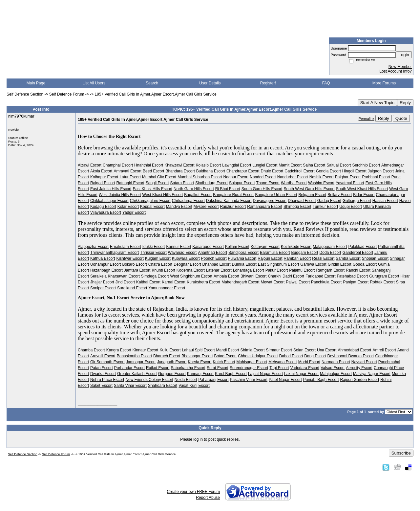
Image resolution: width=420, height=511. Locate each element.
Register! (268, 83)
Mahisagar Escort (252, 362)
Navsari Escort (364, 362)
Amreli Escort (384, 350)
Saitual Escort (339, 165)
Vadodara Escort (305, 368)
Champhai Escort (118, 165)
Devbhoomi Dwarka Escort (350, 356)
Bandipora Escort (243, 253)
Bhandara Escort (180, 171)
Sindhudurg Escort (211, 183)
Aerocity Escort (359, 368)
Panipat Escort (356, 282)
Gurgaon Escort (172, 374)
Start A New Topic (377, 103)
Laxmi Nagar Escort (301, 374)
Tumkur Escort (325, 207)
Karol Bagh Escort (231, 374)
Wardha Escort (294, 183)
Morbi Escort (309, 362)
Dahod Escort (291, 356)
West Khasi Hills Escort (163, 195)
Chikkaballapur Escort (109, 201)
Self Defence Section (25, 94)
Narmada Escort (336, 362)
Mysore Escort (206, 207)
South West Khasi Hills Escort (362, 189)
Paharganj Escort (214, 380)
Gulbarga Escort (357, 201)
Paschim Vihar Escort (249, 380)
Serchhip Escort (366, 165)
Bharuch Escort (167, 356)
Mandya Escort (179, 207)
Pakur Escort (277, 270)
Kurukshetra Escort (203, 282)
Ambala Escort (226, 276)
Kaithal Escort (148, 282)
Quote (401, 118)
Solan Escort (304, 350)
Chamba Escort (91, 350)
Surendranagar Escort (249, 368)
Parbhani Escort (376, 177)
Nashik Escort (322, 177)
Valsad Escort (333, 368)
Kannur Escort (178, 247)
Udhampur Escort (105, 264)
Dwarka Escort (103, 374)
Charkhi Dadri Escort (286, 276)
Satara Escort (182, 183)
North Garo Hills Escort (194, 189)
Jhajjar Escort (102, 282)
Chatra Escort (160, 264)
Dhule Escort (272, 171)
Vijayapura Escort (106, 212)
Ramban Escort (297, 258)
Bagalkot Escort (198, 195)
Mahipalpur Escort (336, 374)
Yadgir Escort (134, 212)
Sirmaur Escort (279, 350)
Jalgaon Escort (381, 171)
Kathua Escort (103, 258)
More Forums (384, 83)
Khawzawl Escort (179, 165)
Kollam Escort (237, 247)
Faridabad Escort (320, 276)
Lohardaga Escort (249, 270)
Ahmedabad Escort (354, 350)
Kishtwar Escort (130, 258)
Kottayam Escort (265, 247)
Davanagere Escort (270, 201)
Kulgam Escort (158, 258)
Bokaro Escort (134, 264)
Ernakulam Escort (126, 247)
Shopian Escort (375, 258)
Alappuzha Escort (93, 247)
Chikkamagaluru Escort (150, 201)
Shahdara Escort (163, 386)
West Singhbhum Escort (191, 276)
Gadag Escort (329, 201)
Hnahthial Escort (149, 165)
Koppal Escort (152, 207)
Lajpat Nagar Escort (265, 374)
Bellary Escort (340, 195)
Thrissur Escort (153, 253)
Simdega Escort (155, 276)
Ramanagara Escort (265, 207)
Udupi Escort (351, 207)
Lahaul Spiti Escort (198, 350)
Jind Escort (125, 282)
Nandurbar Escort (293, 177)
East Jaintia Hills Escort (111, 189)
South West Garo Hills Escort (309, 189)
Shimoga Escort (297, 207)
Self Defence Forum (67, 94)
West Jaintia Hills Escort (120, 195)
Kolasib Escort (209, 165)
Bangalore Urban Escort (276, 195)
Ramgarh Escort (330, 270)
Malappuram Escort (330, 247)
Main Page (36, 83)
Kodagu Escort (103, 207)
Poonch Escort (214, 258)
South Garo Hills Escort (262, 189)
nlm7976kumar (21, 116)
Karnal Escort (174, 282)
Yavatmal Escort (350, 183)
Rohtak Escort (382, 282)
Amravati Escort (127, 171)
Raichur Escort (233, 207)
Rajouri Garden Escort (360, 380)
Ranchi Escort (358, 270)
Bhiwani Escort (253, 276)
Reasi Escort (323, 258)
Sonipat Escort (103, 288)
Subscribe (401, 453)
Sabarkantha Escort (188, 368)
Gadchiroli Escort (299, 171)
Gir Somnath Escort (107, 362)
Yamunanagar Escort (167, 288)
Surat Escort (218, 368)
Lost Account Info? (396, 71)
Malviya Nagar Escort (372, 374)
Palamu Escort (302, 270)
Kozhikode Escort (296, 247)
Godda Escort (365, 264)
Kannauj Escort (200, 374)
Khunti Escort (163, 270)
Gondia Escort (328, 171)
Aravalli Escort (103, 356)
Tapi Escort (279, 368)
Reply (405, 103)
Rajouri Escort (270, 258)
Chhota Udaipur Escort (258, 356)
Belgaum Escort (313, 195)
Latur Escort (130, 177)
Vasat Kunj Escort (194, 386)
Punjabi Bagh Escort (321, 380)
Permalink (367, 119)
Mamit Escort (290, 165)
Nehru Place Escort (107, 380)
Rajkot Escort (158, 368)
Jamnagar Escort (141, 362)
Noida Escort (186, 380)
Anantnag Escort (212, 253)
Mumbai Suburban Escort (200, 177)
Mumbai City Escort (159, 177)
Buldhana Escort (211, 171)
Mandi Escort (228, 350)
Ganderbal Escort (358, 253)
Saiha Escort (314, 165)
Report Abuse (208, 498)
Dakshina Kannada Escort (229, 201)
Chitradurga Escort (188, 201)
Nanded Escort (263, 177)
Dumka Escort (244, 264)
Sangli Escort (157, 183)
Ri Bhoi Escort (228, 189)
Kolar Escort (128, 207)
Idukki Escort (154, 247)
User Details (210, 83)
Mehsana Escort (283, 362)
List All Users (94, 83)
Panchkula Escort (326, 282)
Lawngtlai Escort (237, 165)
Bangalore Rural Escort (233, 195)
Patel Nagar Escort (285, 380)
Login (404, 55)
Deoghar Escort (187, 264)
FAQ (326, 83)
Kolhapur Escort (104, 177)
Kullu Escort (170, 350)
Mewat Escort (273, 282)
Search (152, 83)
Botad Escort (226, 356)
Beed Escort (153, 171)
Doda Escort (330, 253)
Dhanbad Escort (217, 264)
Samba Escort (348, 258)
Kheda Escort (199, 362)
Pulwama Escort (242, 258)
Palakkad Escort (362, 247)
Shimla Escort (253, 350)
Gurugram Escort (384, 276)
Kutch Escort (224, 362)
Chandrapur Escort (243, 171)
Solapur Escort (242, 183)
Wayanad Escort (182, 253)
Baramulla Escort (275, 253)
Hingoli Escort (354, 171)
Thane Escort (268, 183)
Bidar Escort (364, 195)
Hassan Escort (385, 201)
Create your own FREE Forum (193, 492)
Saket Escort (101, 386)
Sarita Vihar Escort (130, 386)
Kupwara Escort (186, 258)
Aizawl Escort (90, 165)
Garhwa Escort (313, 264)
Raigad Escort (103, 183)
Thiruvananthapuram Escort (115, 253)
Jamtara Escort (137, 270)
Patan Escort (102, 368)
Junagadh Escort (172, 362)
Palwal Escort (298, 282)
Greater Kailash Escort (137, 374)
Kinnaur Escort (146, 350)
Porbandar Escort (129, 368)
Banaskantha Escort (134, 356)
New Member (400, 67)
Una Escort (327, 350)
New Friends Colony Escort (149, 380)
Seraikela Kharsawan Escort (115, 276)
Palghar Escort (348, 177)
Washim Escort (321, 183)
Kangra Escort (119, 350)
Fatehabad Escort (352, 276)
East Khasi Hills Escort (152, 189)
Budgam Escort (305, 253)
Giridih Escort (340, 264)
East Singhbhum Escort (278, 264)
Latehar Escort (219, 270)
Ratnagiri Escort (130, 183)
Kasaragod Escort (208, 247)
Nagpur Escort (236, 177)
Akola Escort (101, 171)
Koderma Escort (191, 270)
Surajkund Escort (132, 288)
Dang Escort (315, 356)
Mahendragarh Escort (240, 282)
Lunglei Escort (265, 165)
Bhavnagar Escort (197, 356)
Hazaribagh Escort (106, 270)
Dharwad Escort (302, 201)
